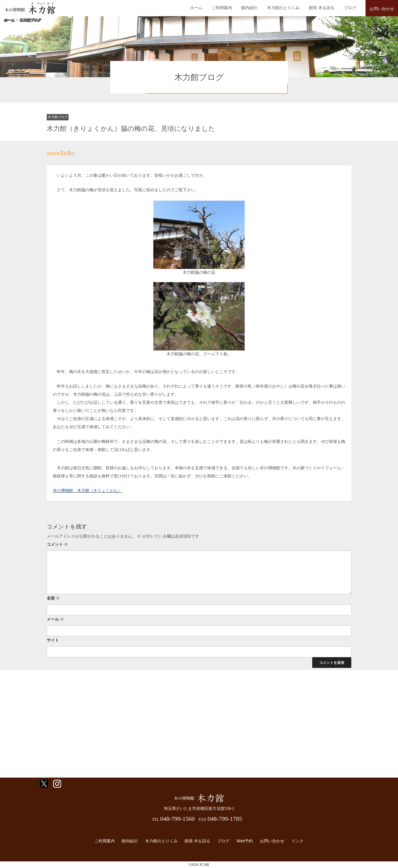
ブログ (351, 8)
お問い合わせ (382, 9)
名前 (53, 598)
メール (55, 619)
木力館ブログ (30, 20)
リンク (294, 841)
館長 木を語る (325, 8)
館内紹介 (256, 8)
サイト (53, 640)
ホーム (207, 8)
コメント (57, 544)
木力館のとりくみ (288, 8)
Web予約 (243, 841)
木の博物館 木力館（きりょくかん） (87, 491)
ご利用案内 (231, 8)
